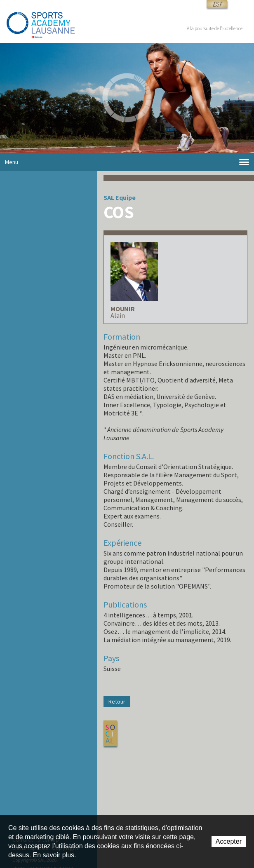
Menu (127, 162)
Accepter (229, 841)
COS (118, 212)
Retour (117, 701)
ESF (217, 4)
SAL (109, 197)
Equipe (126, 197)
